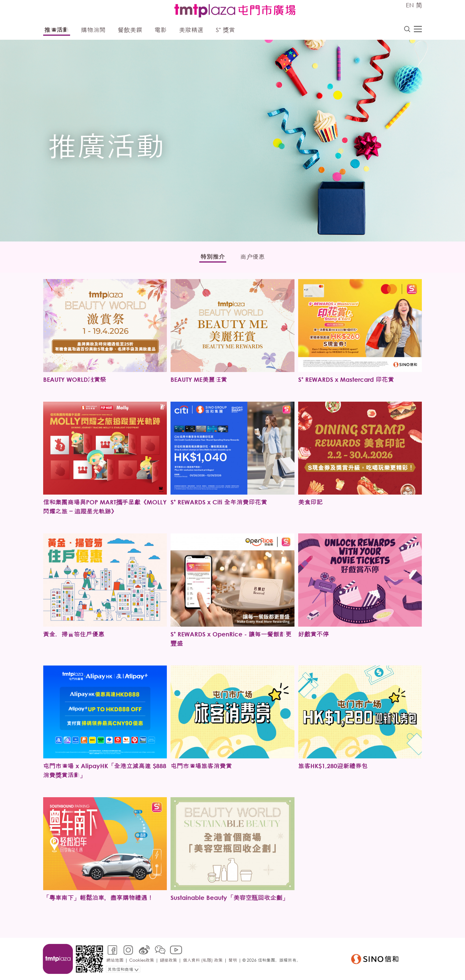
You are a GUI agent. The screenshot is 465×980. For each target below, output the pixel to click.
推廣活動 (57, 30)
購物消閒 (93, 30)
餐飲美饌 (130, 30)
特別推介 (213, 257)
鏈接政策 (168, 960)
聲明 (233, 960)
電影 (161, 30)
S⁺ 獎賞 (225, 30)
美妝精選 (191, 30)
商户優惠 (253, 257)
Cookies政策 (142, 960)
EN (410, 5)
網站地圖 (115, 960)
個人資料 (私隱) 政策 (203, 960)
